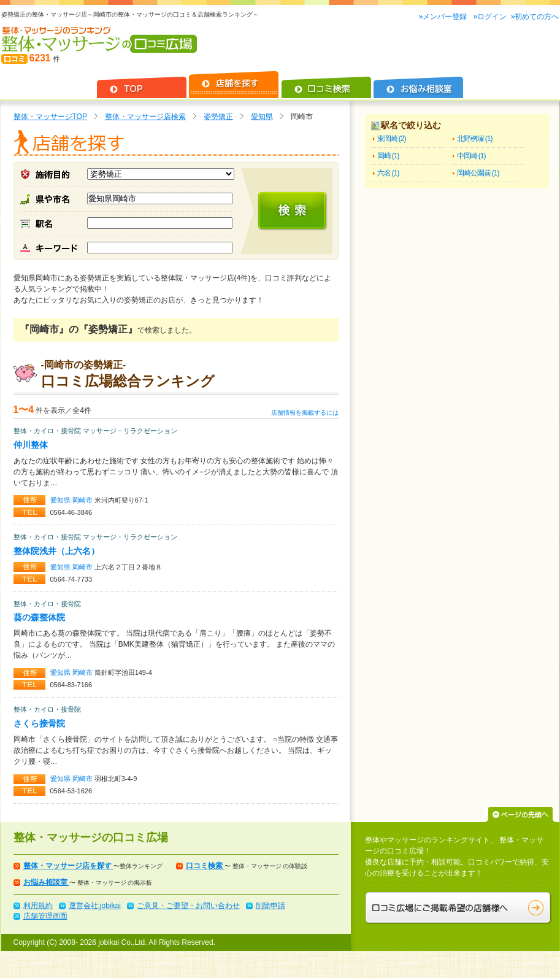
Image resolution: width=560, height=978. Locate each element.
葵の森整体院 (39, 617)
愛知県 (262, 117)
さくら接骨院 (39, 723)
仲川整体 (31, 445)
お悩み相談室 (46, 882)
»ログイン (490, 17)
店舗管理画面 (45, 916)
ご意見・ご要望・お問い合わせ (188, 906)
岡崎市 (83, 500)
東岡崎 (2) (392, 139)
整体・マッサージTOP (50, 117)
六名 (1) (388, 173)
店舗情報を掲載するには (305, 413)
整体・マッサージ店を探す (68, 866)
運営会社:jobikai (95, 906)
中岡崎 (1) (471, 156)
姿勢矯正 (218, 117)
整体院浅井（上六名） (56, 551)
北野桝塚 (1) (475, 139)
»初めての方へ (535, 17)
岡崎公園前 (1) (478, 173)
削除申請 (270, 906)
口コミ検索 (205, 866)
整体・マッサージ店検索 (145, 117)
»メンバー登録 (444, 17)
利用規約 (38, 906)
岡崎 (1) (388, 156)
